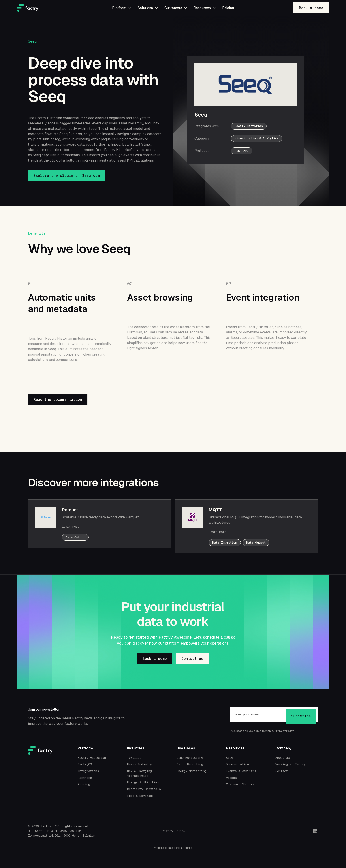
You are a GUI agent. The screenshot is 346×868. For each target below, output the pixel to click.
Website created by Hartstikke (173, 848)
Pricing (228, 8)
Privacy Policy (173, 831)
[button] (121, 8)
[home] (50, 8)
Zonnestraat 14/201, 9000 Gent (54, 836)
